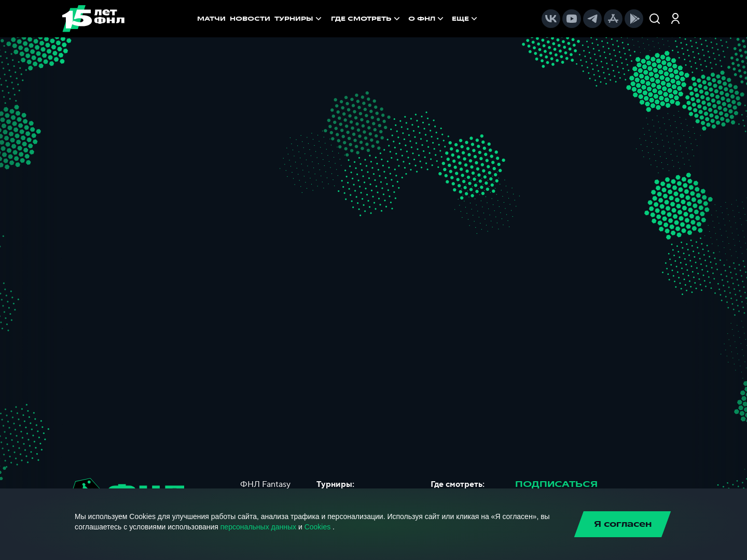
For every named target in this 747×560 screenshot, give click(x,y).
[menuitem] (366, 19)
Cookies (318, 527)
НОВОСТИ (250, 19)
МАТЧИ (211, 19)
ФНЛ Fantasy (265, 484)
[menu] (405, 19)
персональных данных (258, 527)
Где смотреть (366, 19)
